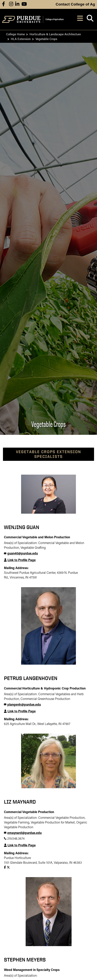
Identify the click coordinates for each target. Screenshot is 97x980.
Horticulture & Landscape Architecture (55, 34)
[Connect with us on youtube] (24, 4)
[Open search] (90, 19)
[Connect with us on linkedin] (17, 4)
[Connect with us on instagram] (11, 4)
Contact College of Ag (75, 4)
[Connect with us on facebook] (3, 4)
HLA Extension (21, 39)
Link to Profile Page (22, 560)
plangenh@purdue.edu (24, 705)
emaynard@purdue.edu (24, 833)
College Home (15, 34)
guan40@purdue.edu (23, 554)
